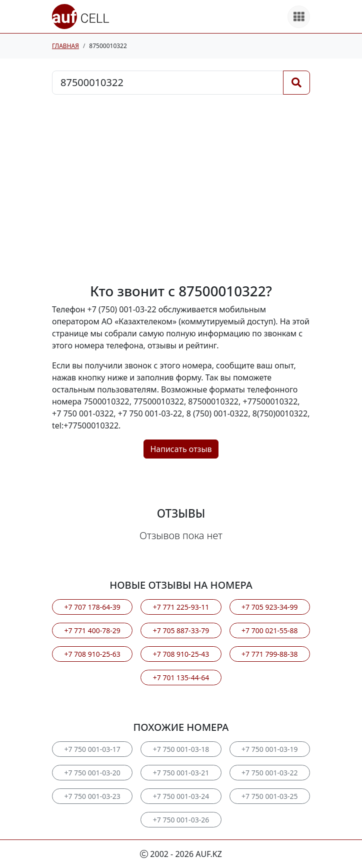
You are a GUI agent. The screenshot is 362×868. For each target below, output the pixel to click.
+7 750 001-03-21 (181, 773)
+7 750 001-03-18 (181, 749)
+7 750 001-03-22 (269, 773)
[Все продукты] (299, 17)
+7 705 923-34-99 (269, 607)
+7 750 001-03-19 (269, 749)
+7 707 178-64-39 (92, 607)
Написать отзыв (181, 449)
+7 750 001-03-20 (92, 773)
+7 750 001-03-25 (269, 796)
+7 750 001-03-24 (181, 796)
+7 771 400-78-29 (92, 630)
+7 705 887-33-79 (181, 630)
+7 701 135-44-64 (181, 678)
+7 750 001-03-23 (92, 796)
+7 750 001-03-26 (181, 820)
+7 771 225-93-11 (181, 607)
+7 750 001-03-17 (92, 749)
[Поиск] (296, 83)
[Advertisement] (181, 189)
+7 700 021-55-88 (269, 630)
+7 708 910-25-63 (92, 654)
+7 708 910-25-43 (181, 654)
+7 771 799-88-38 (269, 654)
